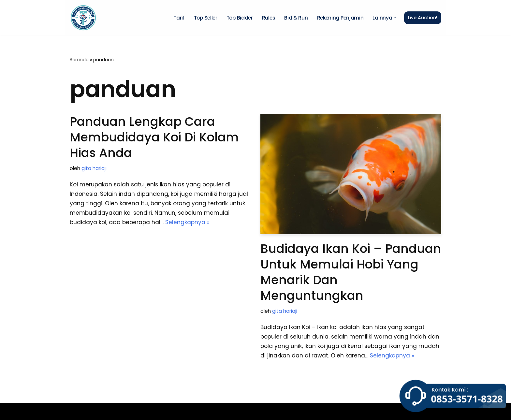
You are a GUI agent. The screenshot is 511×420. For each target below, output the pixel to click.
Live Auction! (423, 18)
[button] (395, 18)
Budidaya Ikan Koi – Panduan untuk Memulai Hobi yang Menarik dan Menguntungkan (351, 272)
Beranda (79, 60)
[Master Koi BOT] (83, 18)
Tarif (179, 18)
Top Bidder (240, 18)
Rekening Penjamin (340, 18)
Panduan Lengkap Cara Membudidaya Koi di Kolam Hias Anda (154, 137)
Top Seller (206, 18)
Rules (269, 18)
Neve (77, 411)
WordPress (159, 411)
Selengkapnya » (187, 222)
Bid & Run (296, 18)
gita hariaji (94, 168)
